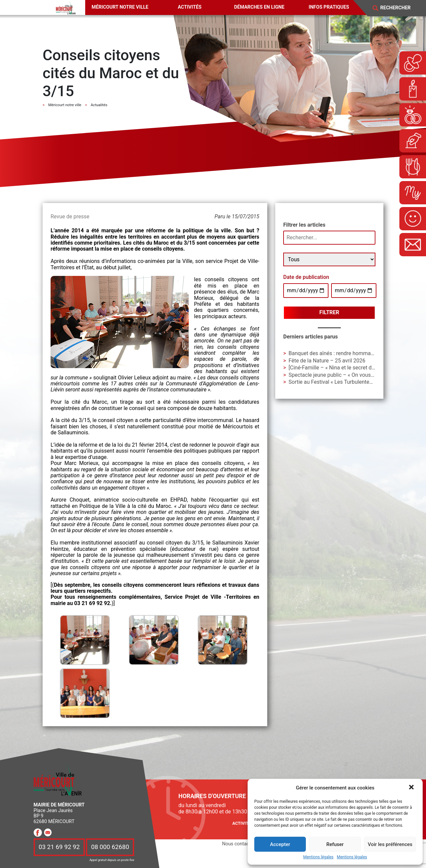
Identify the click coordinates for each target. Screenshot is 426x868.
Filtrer (329, 312)
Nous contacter (238, 844)
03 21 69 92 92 (59, 847)
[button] (412, 788)
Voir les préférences (390, 844)
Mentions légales (318, 857)
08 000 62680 (110, 847)
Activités (190, 7)
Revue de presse (70, 217)
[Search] (400, 8)
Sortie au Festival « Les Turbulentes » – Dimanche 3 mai (354, 382)
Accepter (280, 844)
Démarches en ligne (259, 7)
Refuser (335, 844)
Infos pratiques (329, 7)
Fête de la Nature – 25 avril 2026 (327, 361)
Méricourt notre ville (120, 7)
